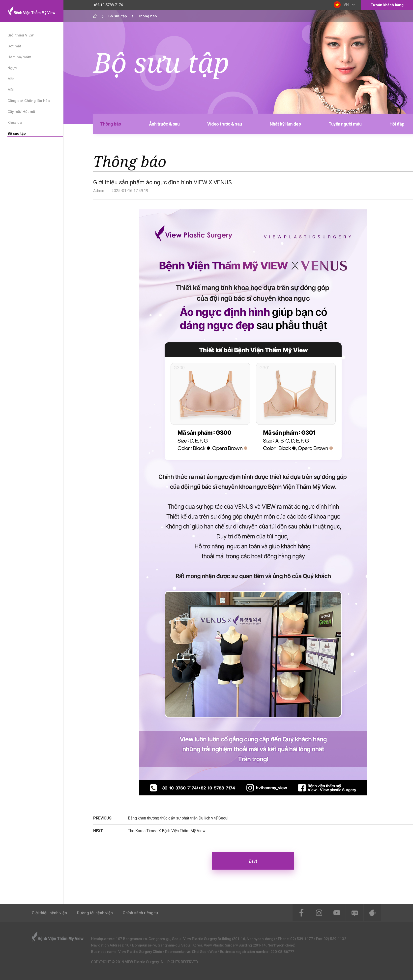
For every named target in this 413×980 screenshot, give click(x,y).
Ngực (12, 68)
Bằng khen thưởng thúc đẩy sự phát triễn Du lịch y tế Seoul (178, 818)
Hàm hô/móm (19, 57)
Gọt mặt (14, 46)
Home (95, 16)
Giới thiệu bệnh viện (49, 913)
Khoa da (15, 123)
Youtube (337, 913)
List (253, 861)
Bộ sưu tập (17, 133)
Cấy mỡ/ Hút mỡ (21, 112)
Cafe (373, 913)
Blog (355, 913)
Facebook (301, 913)
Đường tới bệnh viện (95, 913)
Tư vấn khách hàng (387, 5)
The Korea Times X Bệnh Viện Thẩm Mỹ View (167, 831)
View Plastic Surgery (32, 11)
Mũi (11, 90)
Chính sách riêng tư (140, 913)
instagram (319, 913)
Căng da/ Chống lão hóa (29, 101)
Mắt (11, 79)
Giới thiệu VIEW (21, 35)
